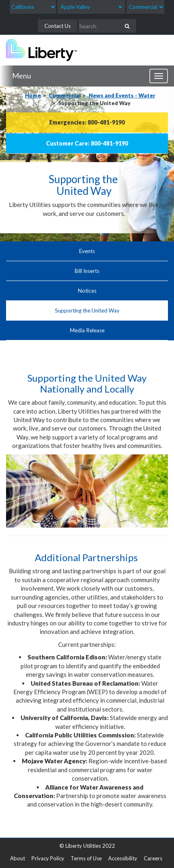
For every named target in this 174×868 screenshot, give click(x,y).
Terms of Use (86, 858)
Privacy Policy (48, 858)
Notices (87, 291)
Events (87, 251)
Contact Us (58, 26)
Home (33, 95)
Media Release (87, 330)
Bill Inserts (87, 271)
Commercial (65, 95)
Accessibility (123, 858)
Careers (153, 858)
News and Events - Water (122, 95)
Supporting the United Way (87, 310)
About (18, 858)
